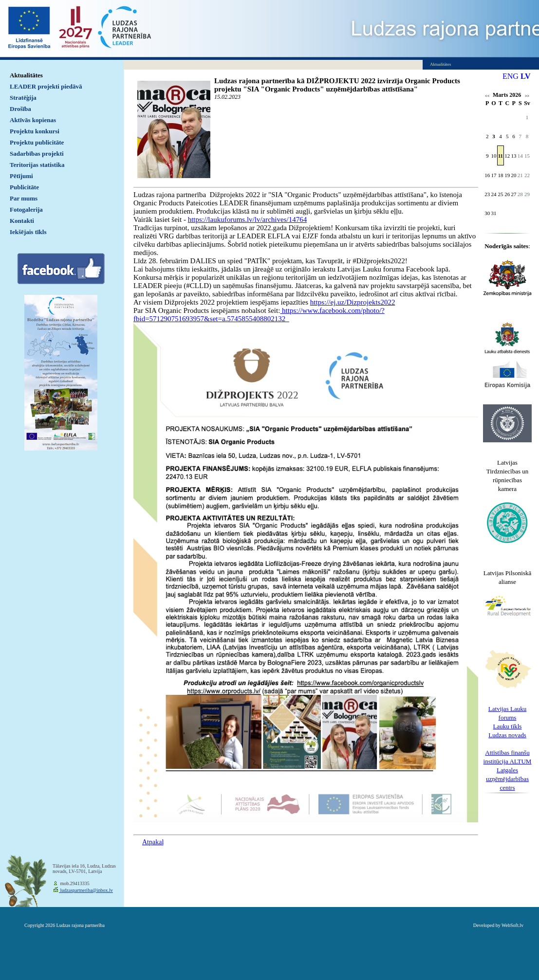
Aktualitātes (26, 75)
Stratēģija (23, 98)
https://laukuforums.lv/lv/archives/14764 (248, 219)
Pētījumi (21, 176)
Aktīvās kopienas (33, 120)
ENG (511, 76)
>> (527, 96)
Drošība (20, 109)
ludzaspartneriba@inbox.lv (86, 890)
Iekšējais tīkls (28, 232)
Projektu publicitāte (37, 142)
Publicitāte (24, 187)
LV (526, 76)
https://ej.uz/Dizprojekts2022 (353, 302)
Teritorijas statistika (37, 165)
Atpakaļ (153, 842)
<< (487, 96)
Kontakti (22, 221)
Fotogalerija (26, 209)
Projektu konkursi (35, 131)
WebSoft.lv (512, 925)
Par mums (24, 198)
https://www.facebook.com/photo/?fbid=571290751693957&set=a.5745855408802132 (259, 315)
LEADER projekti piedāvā (46, 86)
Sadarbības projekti (37, 154)
